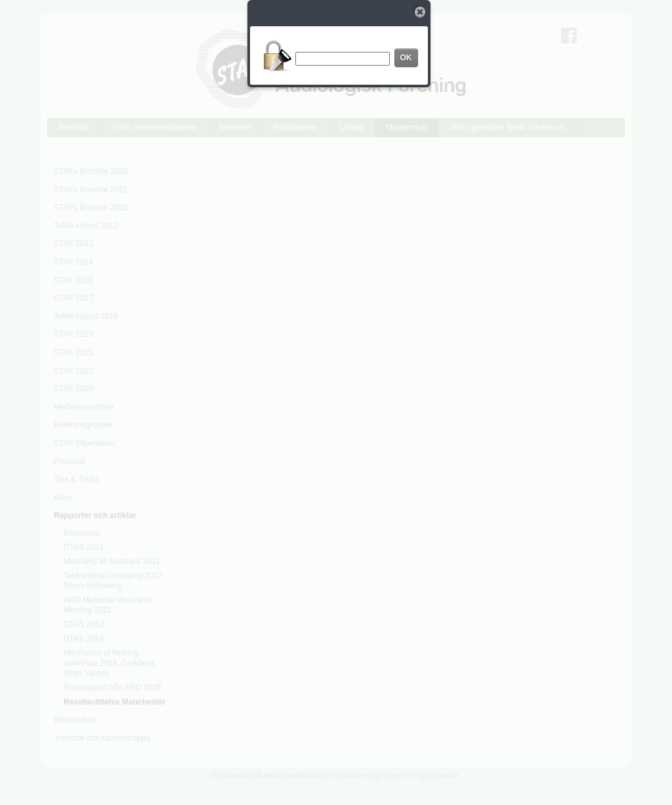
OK (406, 58)
